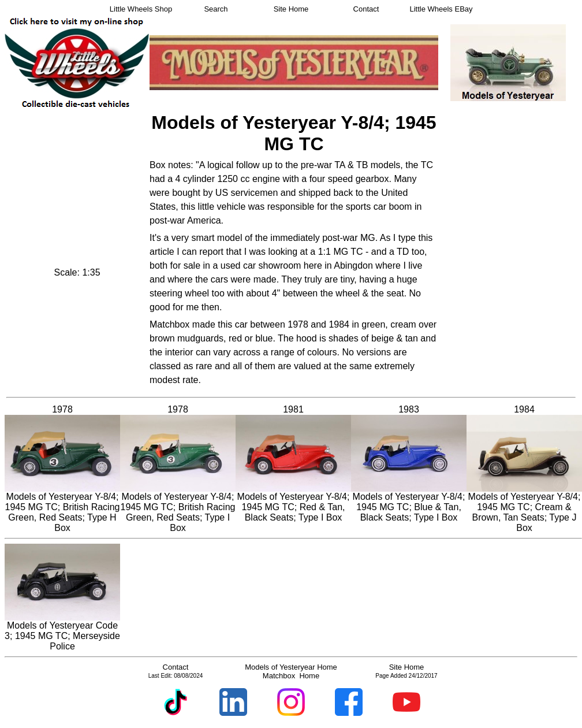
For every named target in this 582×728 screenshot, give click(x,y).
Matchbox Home (291, 676)
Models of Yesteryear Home (291, 667)
